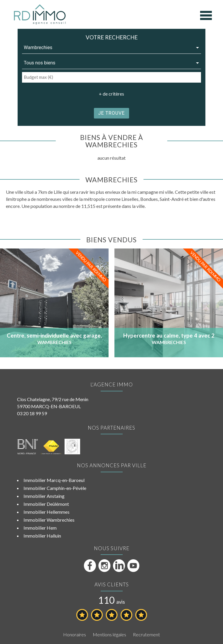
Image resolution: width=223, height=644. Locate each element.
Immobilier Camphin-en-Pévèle (55, 488)
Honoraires (75, 634)
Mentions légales (109, 634)
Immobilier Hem (40, 528)
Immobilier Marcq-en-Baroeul (54, 480)
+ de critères (112, 94)
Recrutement (146, 634)
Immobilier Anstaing (44, 496)
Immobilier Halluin (42, 536)
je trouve (112, 113)
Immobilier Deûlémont (46, 504)
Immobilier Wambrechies (49, 520)
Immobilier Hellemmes (47, 512)
